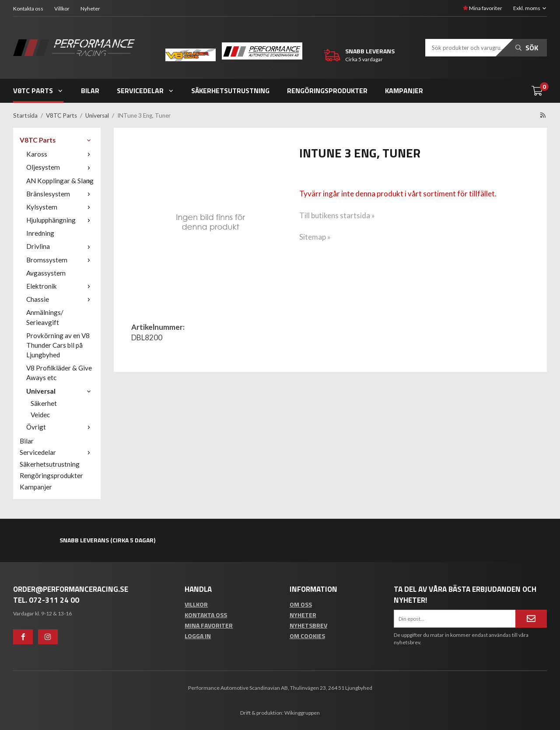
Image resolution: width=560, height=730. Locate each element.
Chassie (60, 299)
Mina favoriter (483, 8)
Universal (60, 391)
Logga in (198, 636)
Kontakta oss (28, 9)
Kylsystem (60, 207)
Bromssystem (60, 260)
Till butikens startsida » (337, 215)
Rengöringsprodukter (327, 91)
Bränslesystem (60, 194)
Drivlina (60, 246)
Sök (527, 48)
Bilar (90, 91)
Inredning (40, 233)
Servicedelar (145, 91)
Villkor (62, 9)
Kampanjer (404, 91)
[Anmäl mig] (531, 618)
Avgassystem (46, 273)
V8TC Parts (38, 91)
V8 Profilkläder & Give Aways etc (59, 373)
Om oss (301, 604)
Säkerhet (44, 403)
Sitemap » (315, 237)
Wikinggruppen (302, 713)
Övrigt (60, 427)
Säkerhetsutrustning (230, 91)
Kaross (60, 154)
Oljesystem (60, 167)
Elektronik (60, 286)
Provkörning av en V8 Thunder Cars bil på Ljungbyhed (58, 345)
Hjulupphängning (60, 220)
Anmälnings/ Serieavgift (45, 317)
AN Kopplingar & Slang (60, 181)
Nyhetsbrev (308, 625)
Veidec (40, 415)
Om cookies (307, 636)
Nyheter (90, 9)
